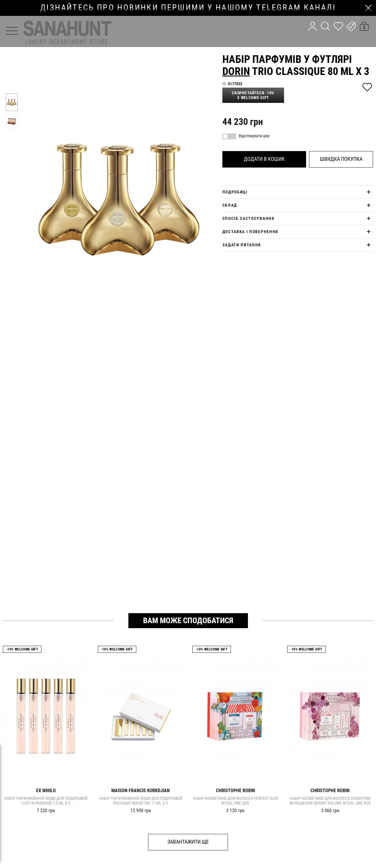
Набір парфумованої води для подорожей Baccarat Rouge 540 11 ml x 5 (141, 801)
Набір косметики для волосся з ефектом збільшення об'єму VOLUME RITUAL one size (330, 801)
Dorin (236, 71)
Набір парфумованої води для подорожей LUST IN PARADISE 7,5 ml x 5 (46, 801)
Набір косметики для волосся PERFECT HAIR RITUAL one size (235, 801)
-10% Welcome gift (22, 649)
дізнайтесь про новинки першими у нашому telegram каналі (188, 8)
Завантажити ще (188, 842)
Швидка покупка (341, 159)
